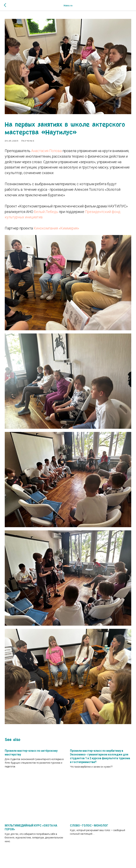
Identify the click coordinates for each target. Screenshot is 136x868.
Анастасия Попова (46, 151)
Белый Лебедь (46, 212)
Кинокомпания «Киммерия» (56, 228)
